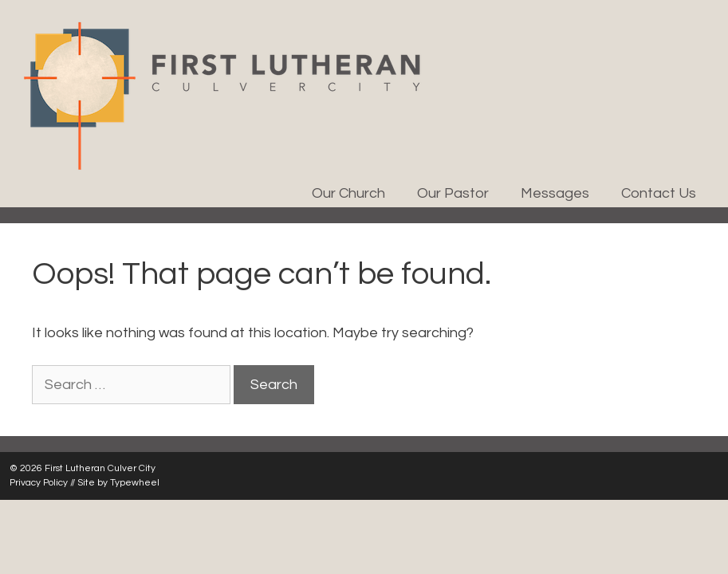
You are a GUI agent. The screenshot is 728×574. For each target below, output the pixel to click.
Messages (555, 193)
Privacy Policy (39, 483)
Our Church (348, 193)
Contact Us (659, 193)
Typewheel (135, 483)
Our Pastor (453, 193)
